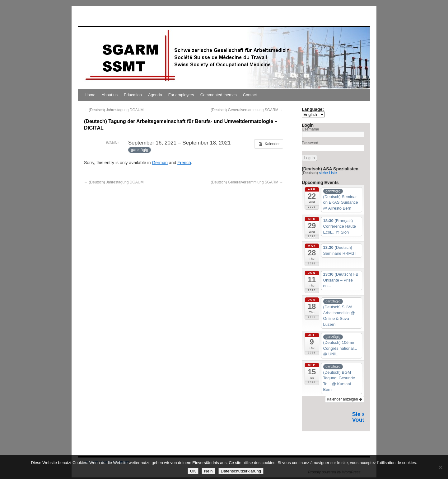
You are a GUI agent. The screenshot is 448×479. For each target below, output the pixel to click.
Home (90, 95)
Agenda (155, 95)
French (184, 163)
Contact (250, 95)
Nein (208, 471)
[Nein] (440, 467)
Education (133, 95)
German (160, 163)
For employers (181, 95)
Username (310, 129)
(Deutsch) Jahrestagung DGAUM (114, 110)
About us (110, 95)
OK (193, 471)
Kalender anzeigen (345, 399)
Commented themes (219, 95)
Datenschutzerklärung (241, 471)
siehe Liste (328, 173)
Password (310, 143)
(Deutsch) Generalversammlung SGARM (247, 110)
